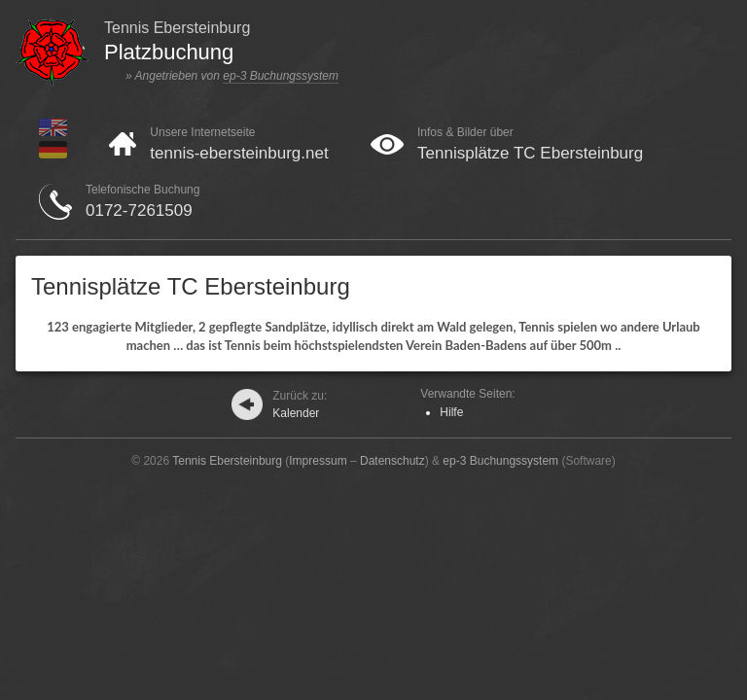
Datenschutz (392, 461)
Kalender (300, 404)
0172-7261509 (139, 210)
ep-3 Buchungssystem (281, 76)
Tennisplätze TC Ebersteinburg (530, 153)
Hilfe (451, 412)
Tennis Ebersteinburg (227, 461)
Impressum (318, 461)
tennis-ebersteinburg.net (239, 153)
